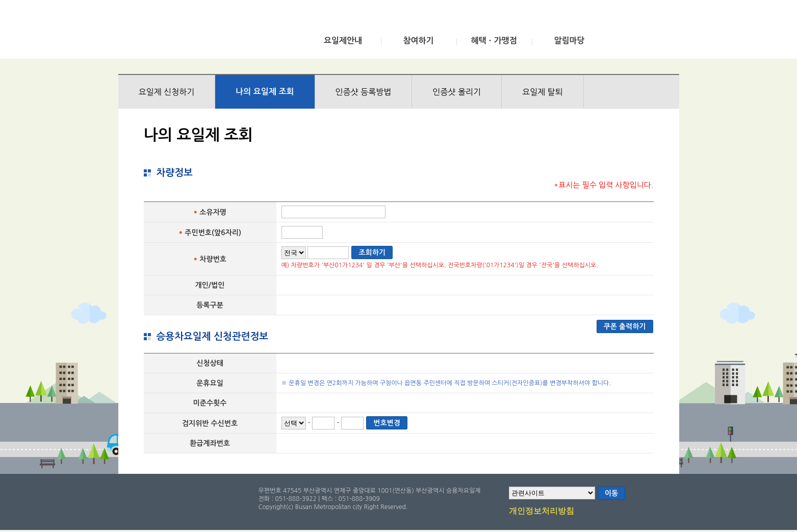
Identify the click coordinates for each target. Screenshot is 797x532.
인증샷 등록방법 (364, 92)
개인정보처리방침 (542, 512)
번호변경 (387, 423)
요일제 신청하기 (167, 92)
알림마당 (569, 41)
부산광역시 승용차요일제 (194, 32)
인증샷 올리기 (457, 92)
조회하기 (372, 252)
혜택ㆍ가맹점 (494, 41)
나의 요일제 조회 (265, 92)
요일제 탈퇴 (543, 92)
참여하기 (418, 41)
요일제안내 (343, 41)
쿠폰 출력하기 (625, 326)
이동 (611, 493)
